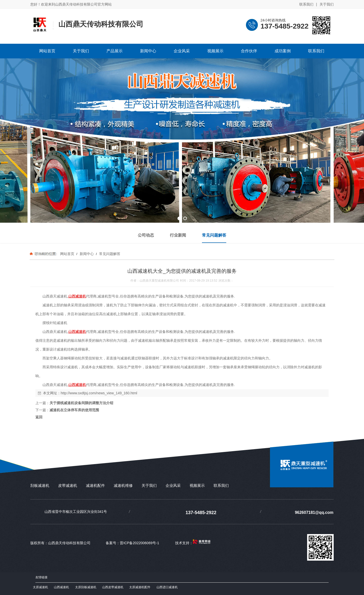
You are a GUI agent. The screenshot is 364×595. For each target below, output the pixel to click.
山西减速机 (61, 587)
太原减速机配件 (140, 587)
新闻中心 (87, 254)
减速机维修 (123, 485)
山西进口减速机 (167, 587)
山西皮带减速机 (113, 587)
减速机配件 (95, 485)
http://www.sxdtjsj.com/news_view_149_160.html (99, 393)
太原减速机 (40, 587)
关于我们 (327, 4)
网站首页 (67, 254)
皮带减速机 (68, 485)
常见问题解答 (109, 254)
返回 (39, 417)
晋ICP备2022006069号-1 (140, 543)
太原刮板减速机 (86, 587)
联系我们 (306, 4)
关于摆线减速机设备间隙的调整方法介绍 (81, 403)
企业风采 (173, 485)
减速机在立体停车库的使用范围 (74, 410)
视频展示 (197, 485)
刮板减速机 (40, 485)
